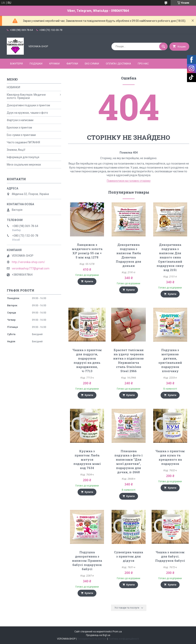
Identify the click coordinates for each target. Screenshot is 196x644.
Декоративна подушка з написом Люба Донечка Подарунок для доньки (128, 255)
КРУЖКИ (54, 64)
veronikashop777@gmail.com (31, 268)
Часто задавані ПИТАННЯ (23, 142)
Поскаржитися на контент (92, 639)
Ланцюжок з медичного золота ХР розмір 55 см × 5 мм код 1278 (87, 251)
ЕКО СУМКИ (92, 64)
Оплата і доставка (118, 64)
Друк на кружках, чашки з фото (27, 113)
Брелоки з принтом (19, 128)
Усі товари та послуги (127, 608)
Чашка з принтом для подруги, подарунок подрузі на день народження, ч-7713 (87, 360)
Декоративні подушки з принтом (28, 105)
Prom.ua (117, 632)
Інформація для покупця (23, 157)
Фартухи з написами (20, 120)
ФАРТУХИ (72, 64)
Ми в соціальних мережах (24, 165)
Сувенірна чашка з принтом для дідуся (128, 556)
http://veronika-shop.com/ (28, 262)
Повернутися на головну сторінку (129, 181)
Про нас (143, 64)
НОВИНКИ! (13, 87)
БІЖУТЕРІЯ (16, 64)
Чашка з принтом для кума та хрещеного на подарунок (170, 457)
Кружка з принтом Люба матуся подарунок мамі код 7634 (87, 459)
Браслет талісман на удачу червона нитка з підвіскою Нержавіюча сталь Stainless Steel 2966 (128, 360)
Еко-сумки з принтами (21, 135)
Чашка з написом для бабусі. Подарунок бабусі (170, 556)
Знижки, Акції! (16, 150)
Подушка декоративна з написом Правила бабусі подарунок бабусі (87, 561)
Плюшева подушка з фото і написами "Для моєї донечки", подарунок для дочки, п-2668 (128, 462)
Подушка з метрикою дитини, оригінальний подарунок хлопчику (170, 360)
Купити (89, 281)
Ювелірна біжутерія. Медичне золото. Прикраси (26, 96)
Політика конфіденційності (124, 639)
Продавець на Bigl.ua (98, 635)
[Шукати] (163, 46)
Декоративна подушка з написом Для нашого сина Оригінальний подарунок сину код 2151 (170, 257)
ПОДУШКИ (36, 64)
